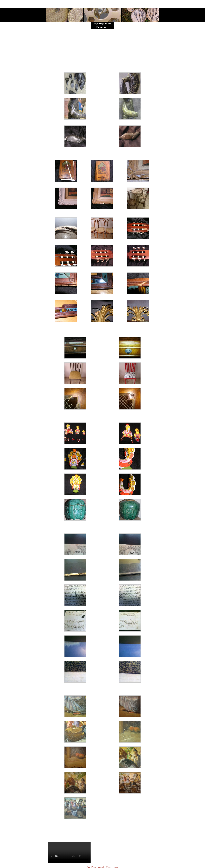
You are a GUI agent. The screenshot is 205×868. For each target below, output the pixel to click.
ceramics (52, 45)
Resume (102, 31)
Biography (102, 27)
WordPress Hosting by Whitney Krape (103, 867)
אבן (136, 53)
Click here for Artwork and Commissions (139, 36)
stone (79, 43)
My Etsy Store (103, 23)
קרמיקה (153, 55)
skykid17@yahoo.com (141, 5)
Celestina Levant (80, 3)
